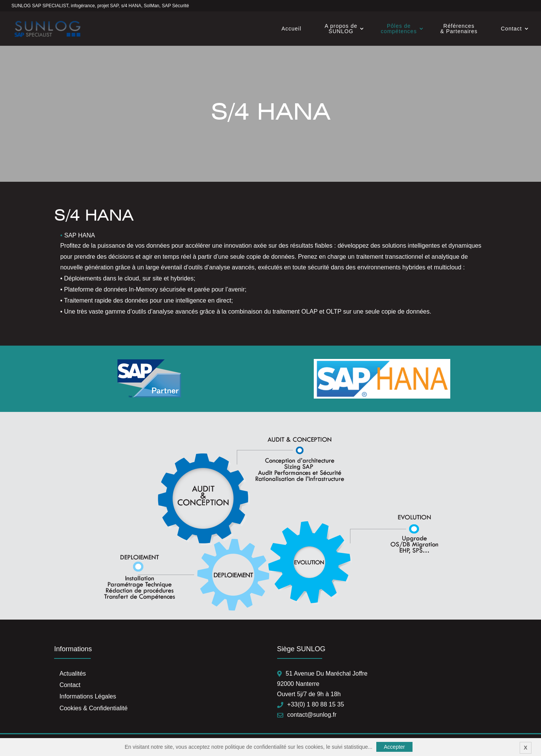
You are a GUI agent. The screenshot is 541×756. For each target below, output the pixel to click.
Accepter (394, 747)
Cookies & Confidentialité (94, 708)
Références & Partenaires (459, 29)
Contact (511, 29)
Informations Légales (88, 696)
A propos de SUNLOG (341, 29)
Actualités (73, 674)
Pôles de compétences (399, 29)
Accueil (291, 29)
